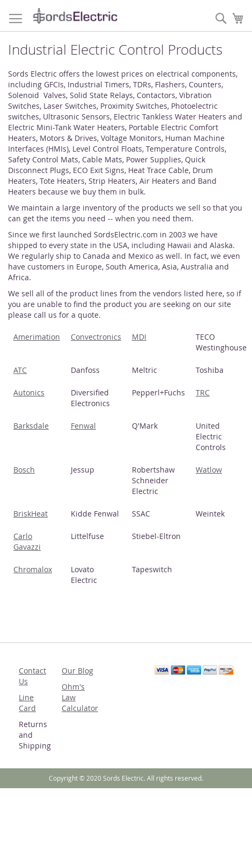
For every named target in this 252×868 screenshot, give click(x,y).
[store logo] (75, 16)
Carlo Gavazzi (27, 541)
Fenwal (83, 426)
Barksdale (31, 426)
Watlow (209, 470)
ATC (20, 370)
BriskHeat (31, 514)
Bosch (24, 470)
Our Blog (77, 671)
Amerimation (37, 337)
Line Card (27, 703)
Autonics (29, 392)
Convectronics (96, 337)
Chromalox (33, 569)
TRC (203, 392)
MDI (139, 337)
